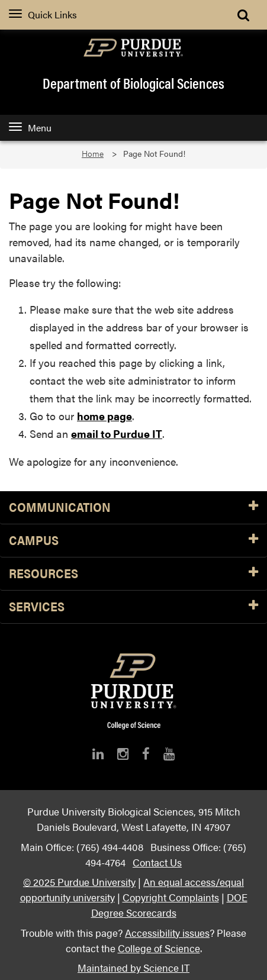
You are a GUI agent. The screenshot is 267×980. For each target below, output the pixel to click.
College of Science (159, 948)
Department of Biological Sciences (133, 83)
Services (133, 607)
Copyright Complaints (171, 897)
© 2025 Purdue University (79, 881)
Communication (133, 507)
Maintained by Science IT (133, 967)
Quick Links (43, 14)
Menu (30, 128)
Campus (133, 541)
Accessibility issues (167, 932)
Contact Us (157, 862)
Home (93, 154)
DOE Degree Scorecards (169, 905)
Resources (133, 574)
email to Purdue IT (117, 433)
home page (104, 416)
